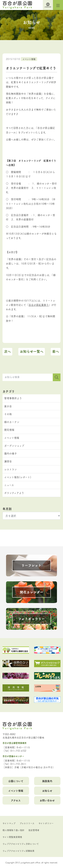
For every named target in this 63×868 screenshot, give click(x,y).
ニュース (9, 485)
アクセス (16, 800)
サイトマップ (9, 823)
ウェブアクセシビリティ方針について (21, 844)
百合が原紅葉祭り (39, 305)
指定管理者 (34, 830)
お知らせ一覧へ (32, 351)
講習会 (8, 461)
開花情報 (9, 430)
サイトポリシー (46, 823)
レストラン (10, 469)
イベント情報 (29, 59)
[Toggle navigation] (58, 5)
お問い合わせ (47, 800)
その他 (8, 414)
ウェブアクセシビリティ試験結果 (18, 851)
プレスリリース (27, 823)
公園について (16, 781)
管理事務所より (13, 398)
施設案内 (47, 781)
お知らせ (47, 791)
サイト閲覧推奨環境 (12, 837)
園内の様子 (10, 453)
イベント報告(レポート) (18, 477)
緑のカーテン (12, 422)
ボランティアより (14, 493)
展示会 (8, 406)
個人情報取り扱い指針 (13, 830)
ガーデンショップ (14, 446)
